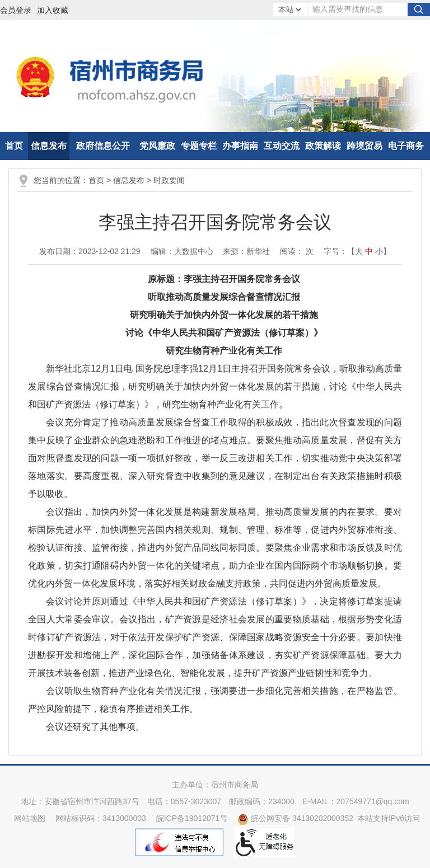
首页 (14, 146)
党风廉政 (157, 146)
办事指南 (240, 146)
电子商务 (406, 146)
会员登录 (16, 10)
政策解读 (323, 146)
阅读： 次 (297, 251)
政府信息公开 (103, 146)
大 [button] (359, 251)
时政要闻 (169, 180)
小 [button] (379, 251)
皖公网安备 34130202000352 (295, 818)
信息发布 (49, 146)
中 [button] (369, 251)
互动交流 (282, 146)
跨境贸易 (364, 146)
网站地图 (30, 818)
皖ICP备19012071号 (192, 818)
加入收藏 (53, 10)
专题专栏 (199, 146)
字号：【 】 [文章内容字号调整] (357, 251)
